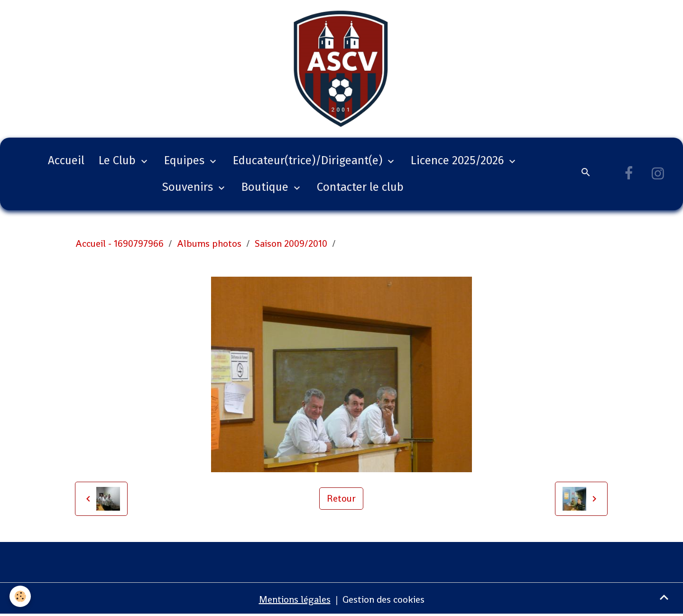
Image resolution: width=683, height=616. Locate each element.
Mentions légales (295, 599)
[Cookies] (20, 596)
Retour (341, 498)
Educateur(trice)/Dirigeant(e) (309, 160)
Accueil (66, 160)
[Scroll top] (664, 597)
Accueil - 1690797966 (120, 243)
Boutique (266, 187)
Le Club (119, 160)
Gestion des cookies (383, 599)
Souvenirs (189, 187)
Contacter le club (360, 187)
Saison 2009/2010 (291, 243)
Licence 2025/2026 (459, 160)
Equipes (186, 160)
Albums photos (209, 243)
